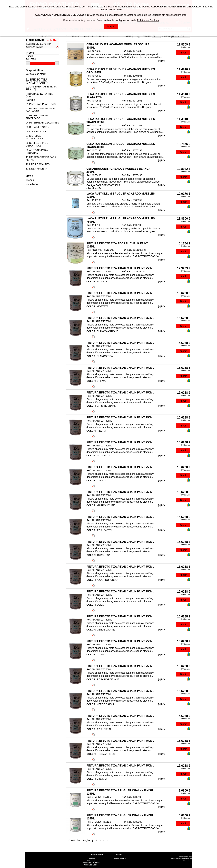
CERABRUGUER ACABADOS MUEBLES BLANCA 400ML (118, 170)
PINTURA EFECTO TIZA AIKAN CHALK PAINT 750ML (120, 268)
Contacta (92, 859)
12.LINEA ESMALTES (38, 164)
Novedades (32, 184)
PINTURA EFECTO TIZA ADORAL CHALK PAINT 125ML (117, 245)
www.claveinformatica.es (182, 859)
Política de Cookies (92, 865)
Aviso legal (91, 861)
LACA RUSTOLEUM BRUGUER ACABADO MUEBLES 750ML (121, 220)
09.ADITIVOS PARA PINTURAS (37, 151)
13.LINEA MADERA (36, 169)
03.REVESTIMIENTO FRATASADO (37, 117)
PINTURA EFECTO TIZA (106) (39, 95)
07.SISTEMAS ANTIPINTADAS (35, 137)
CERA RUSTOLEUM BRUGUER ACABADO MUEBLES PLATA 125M (121, 96)
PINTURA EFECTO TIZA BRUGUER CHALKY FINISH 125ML (120, 792)
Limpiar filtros (52, 40)
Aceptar (111, 26)
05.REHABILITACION (38, 127)
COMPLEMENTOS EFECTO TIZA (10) (41, 88)
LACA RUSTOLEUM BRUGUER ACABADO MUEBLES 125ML (121, 195)
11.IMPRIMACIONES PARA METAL (41, 159)
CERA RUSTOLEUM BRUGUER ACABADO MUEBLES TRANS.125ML (121, 121)
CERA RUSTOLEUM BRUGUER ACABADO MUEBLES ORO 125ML (121, 71)
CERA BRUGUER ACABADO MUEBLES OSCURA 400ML (118, 46)
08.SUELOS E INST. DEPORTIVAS (37, 144)
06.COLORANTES (36, 131)
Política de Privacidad (92, 863)
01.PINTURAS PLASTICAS (41, 104)
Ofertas (30, 180)
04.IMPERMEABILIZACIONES (42, 123)
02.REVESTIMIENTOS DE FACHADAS (40, 110)
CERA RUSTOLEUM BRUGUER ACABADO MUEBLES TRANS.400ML (121, 145)
